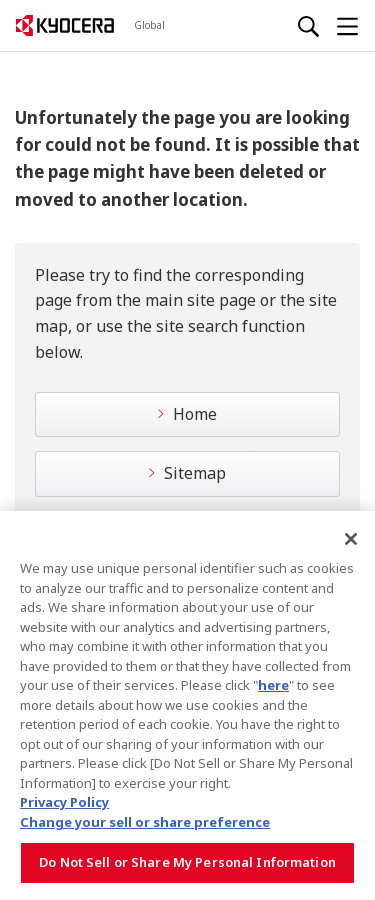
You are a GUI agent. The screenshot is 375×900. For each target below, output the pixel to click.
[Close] (351, 540)
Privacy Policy (64, 804)
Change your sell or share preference (145, 823)
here (273, 686)
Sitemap (195, 473)
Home (195, 414)
